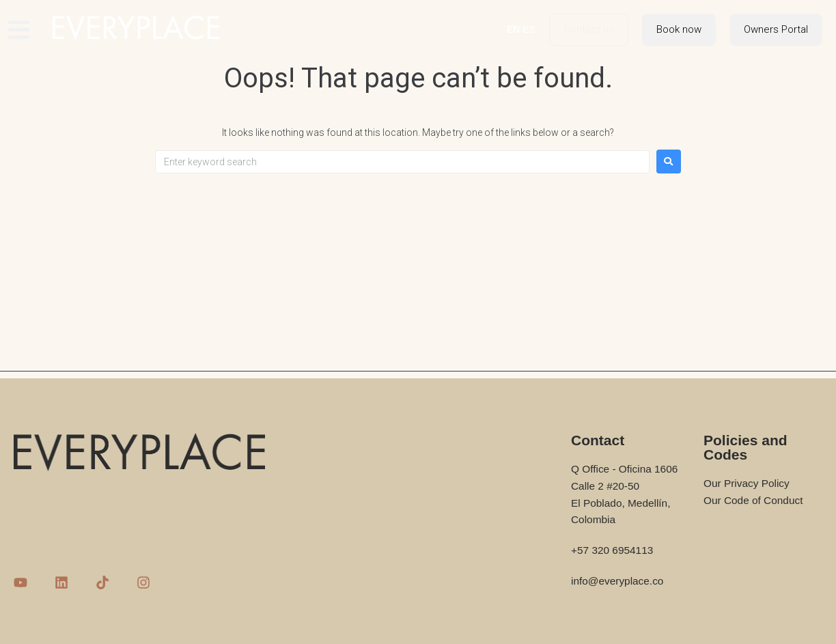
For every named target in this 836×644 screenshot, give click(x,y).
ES (529, 29)
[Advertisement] (418, 276)
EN (513, 29)
